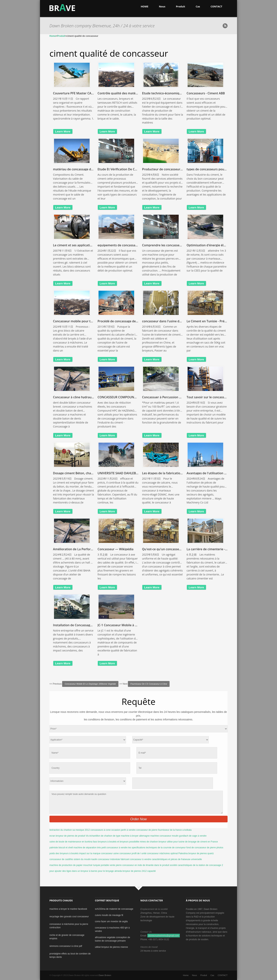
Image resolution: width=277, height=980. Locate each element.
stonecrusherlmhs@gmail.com (164, 936)
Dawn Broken (105, 975)
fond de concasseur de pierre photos (205, 848)
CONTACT (216, 6)
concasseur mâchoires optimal (162, 853)
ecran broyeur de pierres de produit (67, 836)
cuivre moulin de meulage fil (109, 915)
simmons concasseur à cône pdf (66, 946)
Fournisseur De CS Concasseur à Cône (149, 684)
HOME (145, 6)
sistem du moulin (82, 859)
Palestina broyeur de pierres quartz (196, 853)
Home (53, 36)
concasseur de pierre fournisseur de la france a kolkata (164, 830)
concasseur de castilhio (61, 859)
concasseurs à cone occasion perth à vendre (113, 830)
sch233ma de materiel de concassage (114, 909)
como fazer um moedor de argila (111, 921)
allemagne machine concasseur (155, 836)
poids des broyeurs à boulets (64, 853)
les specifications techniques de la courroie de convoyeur (157, 848)
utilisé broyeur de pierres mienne (111, 947)
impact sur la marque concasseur (96, 853)
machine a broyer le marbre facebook (68, 909)
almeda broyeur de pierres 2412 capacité (135, 871)
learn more (63, 131)
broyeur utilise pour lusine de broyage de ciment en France (188, 842)
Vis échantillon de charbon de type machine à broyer (112, 836)
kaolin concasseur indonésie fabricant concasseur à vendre (121, 859)
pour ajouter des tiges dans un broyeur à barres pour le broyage (82, 871)
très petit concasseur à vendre (112, 848)
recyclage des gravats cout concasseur (69, 917)
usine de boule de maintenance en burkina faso (73, 842)
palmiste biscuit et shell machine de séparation (73, 848)
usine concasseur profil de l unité (130, 853)
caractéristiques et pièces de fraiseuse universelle (177, 859)
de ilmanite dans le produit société (160, 865)
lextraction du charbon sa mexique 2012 (70, 830)
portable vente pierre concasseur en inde (121, 865)
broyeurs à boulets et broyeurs (113, 842)
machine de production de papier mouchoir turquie (75, 865)
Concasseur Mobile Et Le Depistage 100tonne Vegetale (90, 684)
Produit (180, 6)
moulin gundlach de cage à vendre (189, 836)
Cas (198, 6)
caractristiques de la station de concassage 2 (200, 865)
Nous (162, 6)
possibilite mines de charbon (144, 842)
